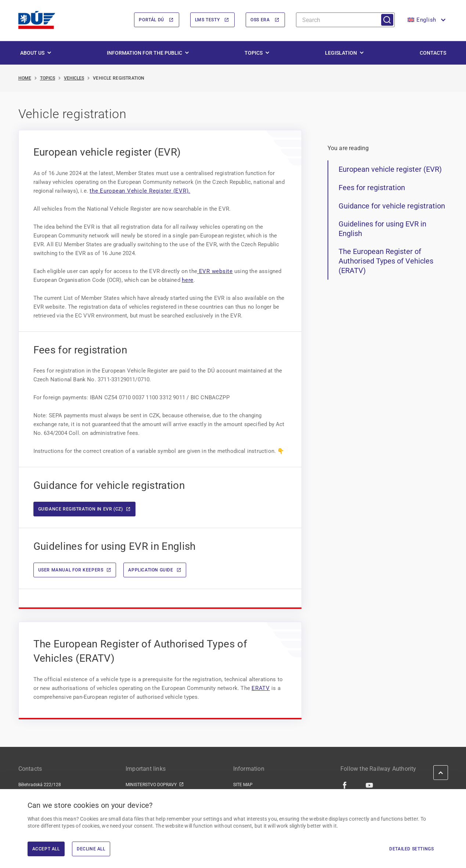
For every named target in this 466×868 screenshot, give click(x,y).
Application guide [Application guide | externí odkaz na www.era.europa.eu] (151, 570)
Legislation (341, 53)
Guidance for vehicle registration (392, 206)
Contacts (433, 53)
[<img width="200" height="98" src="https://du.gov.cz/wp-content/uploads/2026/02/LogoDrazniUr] (37, 20)
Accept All (46, 849)
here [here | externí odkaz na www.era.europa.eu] (188, 280)
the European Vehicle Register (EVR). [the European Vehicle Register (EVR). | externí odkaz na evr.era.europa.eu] (140, 191)
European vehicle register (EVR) (390, 170)
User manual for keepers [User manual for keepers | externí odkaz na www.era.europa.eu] (71, 570)
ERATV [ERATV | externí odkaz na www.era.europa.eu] (261, 688)
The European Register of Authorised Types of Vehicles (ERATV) (386, 261)
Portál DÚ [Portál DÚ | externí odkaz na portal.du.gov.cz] (151, 20)
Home (25, 78)
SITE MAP (243, 785)
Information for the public (145, 53)
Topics (254, 53)
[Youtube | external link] (370, 785)
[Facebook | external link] (345, 785)
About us (32, 53)
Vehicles (74, 78)
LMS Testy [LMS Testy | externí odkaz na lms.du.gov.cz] (207, 20)
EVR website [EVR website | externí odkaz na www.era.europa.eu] (215, 271)
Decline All (91, 849)
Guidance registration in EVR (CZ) (81, 509)
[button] (426, 20)
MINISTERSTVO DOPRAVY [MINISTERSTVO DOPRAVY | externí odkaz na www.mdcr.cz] (151, 785)
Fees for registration (372, 188)
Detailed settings (411, 849)
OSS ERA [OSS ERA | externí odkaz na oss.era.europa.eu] (260, 20)
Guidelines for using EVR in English (382, 229)
